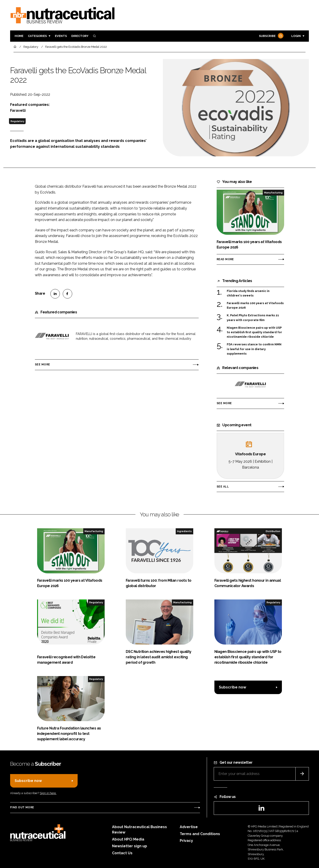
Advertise (189, 827)
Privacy (186, 841)
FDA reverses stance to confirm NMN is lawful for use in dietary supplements (254, 349)
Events (61, 36)
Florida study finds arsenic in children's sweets (248, 293)
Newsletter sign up (130, 846)
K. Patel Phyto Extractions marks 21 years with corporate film (253, 317)
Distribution (273, 531)
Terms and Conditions (200, 834)
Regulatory (17, 121)
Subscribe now (233, 687)
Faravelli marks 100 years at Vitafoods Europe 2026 (255, 306)
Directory (80, 36)
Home (19, 36)
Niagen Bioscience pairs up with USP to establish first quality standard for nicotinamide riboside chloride (254, 332)
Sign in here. (48, 793)
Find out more (22, 807)
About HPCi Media (128, 839)
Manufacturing (273, 193)
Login (296, 36)
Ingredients (184, 531)
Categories (37, 36)
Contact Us (122, 853)
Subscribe (271, 36)
